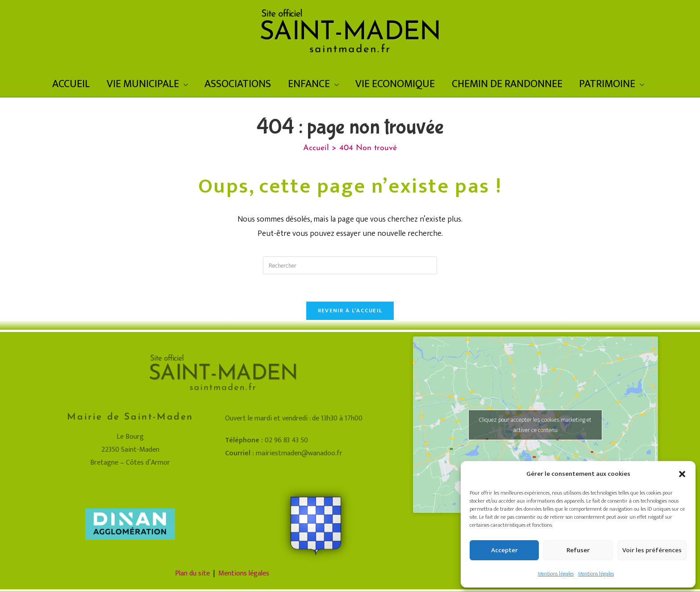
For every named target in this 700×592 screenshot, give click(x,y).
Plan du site (192, 573)
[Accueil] (316, 148)
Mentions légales (556, 574)
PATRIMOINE (612, 84)
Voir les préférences (652, 550)
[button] (682, 474)
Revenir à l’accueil (350, 311)
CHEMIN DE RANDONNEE (507, 84)
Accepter (504, 550)
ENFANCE (313, 84)
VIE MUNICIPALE (147, 84)
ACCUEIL (71, 84)
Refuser (578, 550)
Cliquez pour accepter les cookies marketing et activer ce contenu (535, 425)
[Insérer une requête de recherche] (350, 265)
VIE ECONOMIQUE (395, 84)
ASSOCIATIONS (238, 84)
